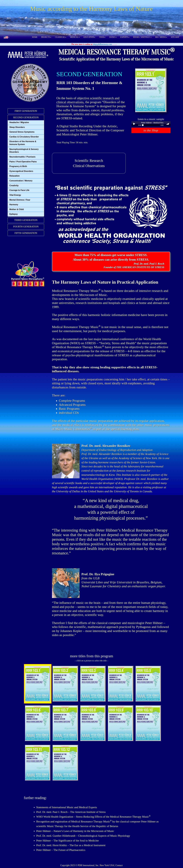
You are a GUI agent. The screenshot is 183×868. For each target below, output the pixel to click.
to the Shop (151, 130)
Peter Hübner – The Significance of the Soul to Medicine (67, 841)
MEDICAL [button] (75, 37)
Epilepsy (14, 214)
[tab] (26, 111)
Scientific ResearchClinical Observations (89, 163)
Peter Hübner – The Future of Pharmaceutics (61, 850)
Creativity (14, 186)
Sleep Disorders (17, 127)
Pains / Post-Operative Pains (23, 162)
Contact (119, 865)
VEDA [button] (102, 37)
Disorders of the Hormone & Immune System (23, 143)
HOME (35, 37)
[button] (7, 37)
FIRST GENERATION (26, 111)
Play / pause (134, 124)
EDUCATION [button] (89, 37)
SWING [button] (113, 37)
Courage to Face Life (19, 190)
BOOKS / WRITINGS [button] (142, 37)
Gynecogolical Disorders (21, 171)
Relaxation (14, 176)
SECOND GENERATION (26, 117)
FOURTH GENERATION (26, 227)
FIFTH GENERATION (26, 233)
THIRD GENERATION (26, 220)
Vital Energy (15, 195)
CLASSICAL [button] (61, 37)
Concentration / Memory (21, 181)
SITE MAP (175, 37)
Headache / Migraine (19, 122)
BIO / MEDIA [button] (161, 37)
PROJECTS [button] (46, 37)
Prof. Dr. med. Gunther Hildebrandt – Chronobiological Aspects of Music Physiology (83, 836)
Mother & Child (17, 209)
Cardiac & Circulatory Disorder (24, 137)
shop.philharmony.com (102, 44)
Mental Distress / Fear (20, 200)
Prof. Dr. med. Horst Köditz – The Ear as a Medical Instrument (71, 845)
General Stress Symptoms (22, 132)
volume (168, 124)
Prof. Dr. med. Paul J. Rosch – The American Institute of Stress (71, 812)
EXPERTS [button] (125, 37)
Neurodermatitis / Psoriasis (22, 157)
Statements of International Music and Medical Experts (67, 807)
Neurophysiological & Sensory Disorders (24, 151)
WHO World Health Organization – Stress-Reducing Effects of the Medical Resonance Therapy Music (93, 817)
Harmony (14, 205)
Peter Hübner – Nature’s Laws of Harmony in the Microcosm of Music (75, 831)
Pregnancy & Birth (18, 166)
